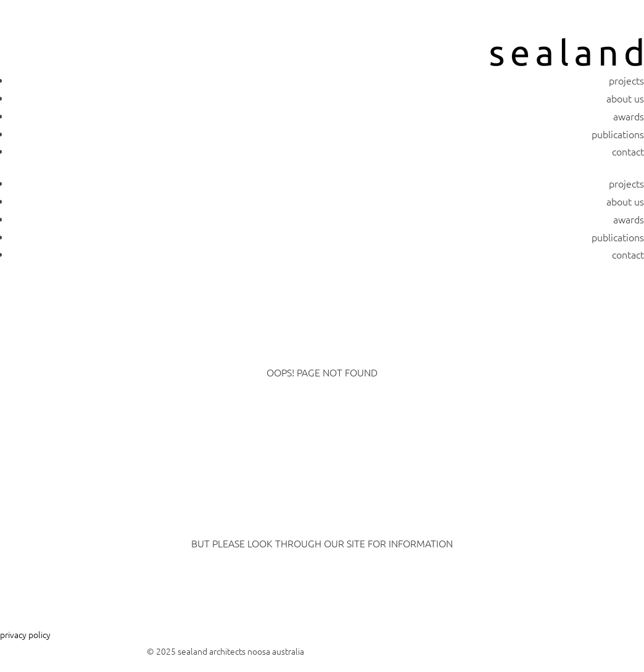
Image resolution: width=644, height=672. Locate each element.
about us (625, 98)
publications (618, 134)
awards (629, 116)
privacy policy (25, 634)
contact (628, 151)
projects (626, 80)
